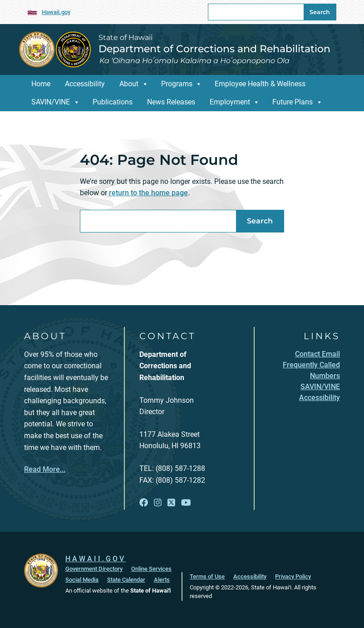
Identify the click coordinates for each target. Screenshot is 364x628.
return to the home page (148, 193)
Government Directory (94, 569)
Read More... (45, 469)
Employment (230, 102)
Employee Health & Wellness (260, 84)
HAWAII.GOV (96, 559)
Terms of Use (207, 576)
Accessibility (85, 84)
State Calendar (126, 580)
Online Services (151, 569)
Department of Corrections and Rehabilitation (214, 49)
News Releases (171, 102)
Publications (113, 102)
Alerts (162, 580)
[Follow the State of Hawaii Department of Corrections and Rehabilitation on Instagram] (158, 503)
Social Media (82, 580)
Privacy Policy (293, 576)
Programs (177, 84)
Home (41, 84)
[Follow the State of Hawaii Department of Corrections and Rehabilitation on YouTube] (186, 503)
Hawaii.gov (56, 12)
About (129, 84)
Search (320, 12)
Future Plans (293, 102)
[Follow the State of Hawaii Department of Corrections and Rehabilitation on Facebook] (144, 503)
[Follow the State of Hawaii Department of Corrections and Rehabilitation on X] (171, 503)
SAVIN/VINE (51, 102)
